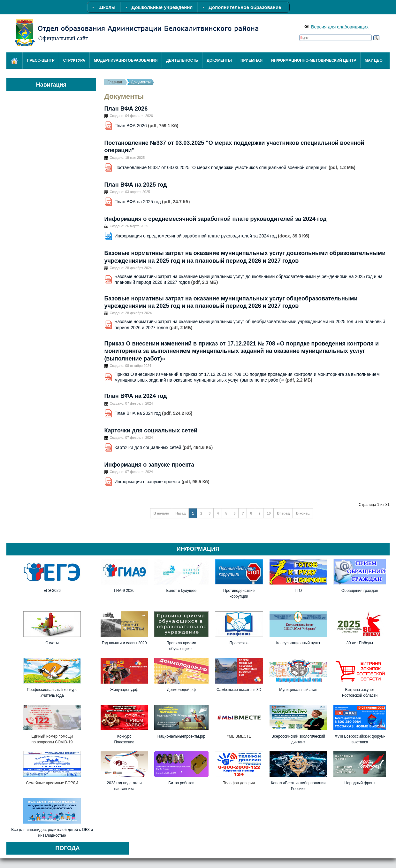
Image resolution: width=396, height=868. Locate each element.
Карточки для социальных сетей (151, 430)
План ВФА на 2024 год (135, 396)
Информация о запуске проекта (149, 465)
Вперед (283, 513)
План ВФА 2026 (126, 109)
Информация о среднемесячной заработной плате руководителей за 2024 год (215, 219)
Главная (115, 82)
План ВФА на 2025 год (135, 185)
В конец (303, 513)
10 (269, 513)
